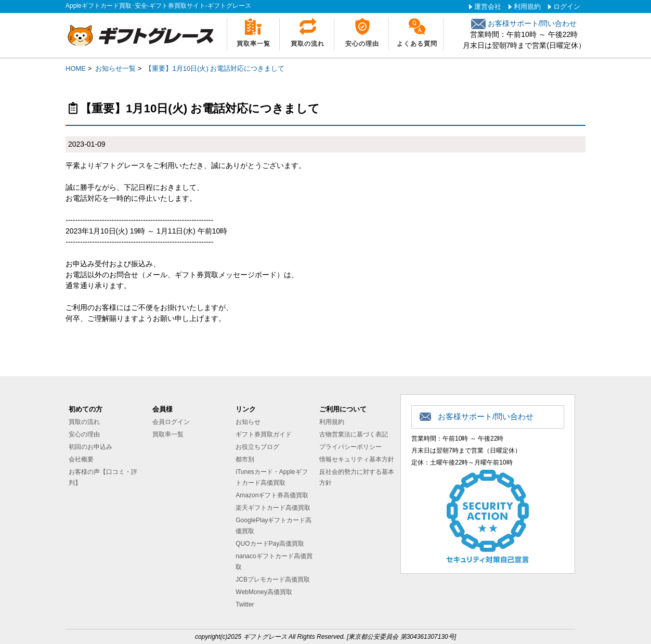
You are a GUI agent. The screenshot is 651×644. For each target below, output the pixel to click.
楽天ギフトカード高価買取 (273, 508)
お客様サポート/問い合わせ (524, 23)
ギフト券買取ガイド (264, 434)
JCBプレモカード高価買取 (273, 579)
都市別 (245, 459)
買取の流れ (308, 44)
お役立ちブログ (257, 447)
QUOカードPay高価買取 (270, 544)
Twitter (245, 604)
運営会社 (488, 7)
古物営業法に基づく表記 (354, 434)
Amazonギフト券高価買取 (272, 495)
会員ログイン (171, 422)
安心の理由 (362, 44)
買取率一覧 (253, 44)
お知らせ (248, 422)
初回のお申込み (90, 447)
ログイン (567, 7)
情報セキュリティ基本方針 (357, 459)
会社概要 (81, 459)
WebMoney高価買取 (264, 592)
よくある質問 (417, 44)
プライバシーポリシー (350, 447)
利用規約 (527, 7)
